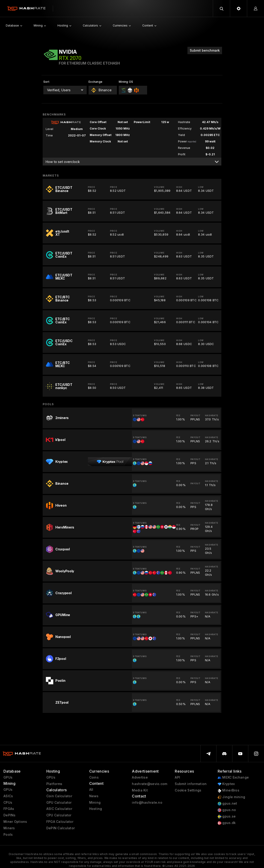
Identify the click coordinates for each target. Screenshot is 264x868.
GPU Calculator (59, 803)
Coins (94, 777)
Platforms (54, 784)
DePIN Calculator (61, 828)
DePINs (10, 815)
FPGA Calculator (60, 822)
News (94, 796)
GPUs (8, 777)
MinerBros (228, 790)
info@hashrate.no (147, 803)
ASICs (8, 796)
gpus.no (227, 810)
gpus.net (227, 804)
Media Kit (140, 790)
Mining (95, 803)
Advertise (140, 777)
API (177, 777)
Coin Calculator (59, 796)
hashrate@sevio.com (150, 784)
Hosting (96, 809)
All (91, 790)
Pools (8, 835)
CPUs (8, 803)
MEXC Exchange (233, 778)
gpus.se (227, 816)
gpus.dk (227, 823)
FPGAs (9, 809)
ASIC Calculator (59, 809)
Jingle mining (231, 797)
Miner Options (15, 822)
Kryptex (226, 784)
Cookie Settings (188, 790)
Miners (9, 828)
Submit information (191, 784)
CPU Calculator (59, 815)
